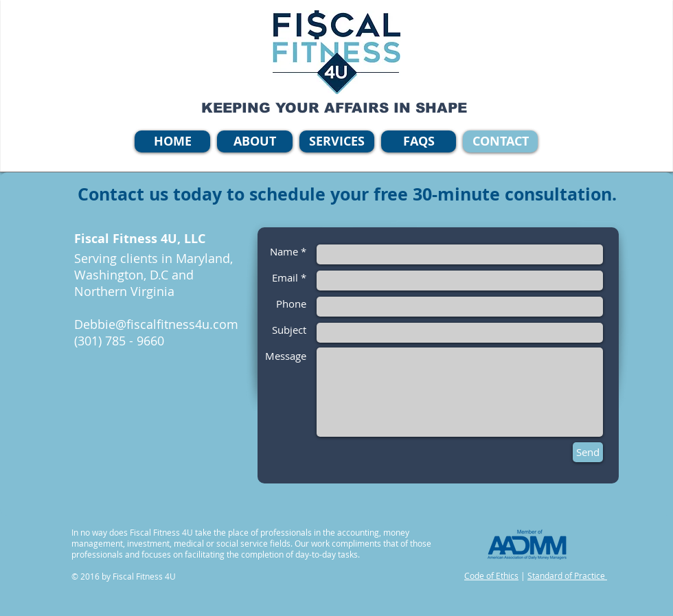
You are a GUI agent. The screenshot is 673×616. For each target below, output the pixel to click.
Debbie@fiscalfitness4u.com (156, 324)
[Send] (588, 452)
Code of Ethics (491, 575)
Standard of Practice (567, 575)
